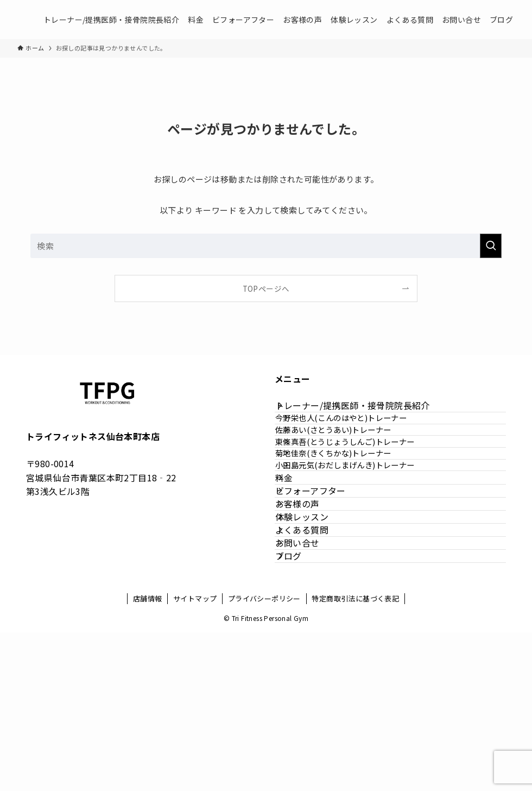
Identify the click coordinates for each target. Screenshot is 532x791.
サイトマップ (195, 757)
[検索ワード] (266, 246)
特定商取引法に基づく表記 (355, 757)
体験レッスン (314, 631)
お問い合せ (310, 682)
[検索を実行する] (491, 246)
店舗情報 (148, 757)
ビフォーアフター (323, 579)
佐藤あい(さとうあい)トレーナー (352, 459)
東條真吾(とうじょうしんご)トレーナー (364, 483)
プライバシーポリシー (264, 757)
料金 (297, 554)
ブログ (301, 708)
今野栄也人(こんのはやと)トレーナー (360, 436)
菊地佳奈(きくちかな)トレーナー (352, 506)
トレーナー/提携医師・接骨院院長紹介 (365, 412)
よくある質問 (314, 657)
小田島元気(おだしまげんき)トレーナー (364, 529)
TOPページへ (266, 288)
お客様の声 (310, 605)
